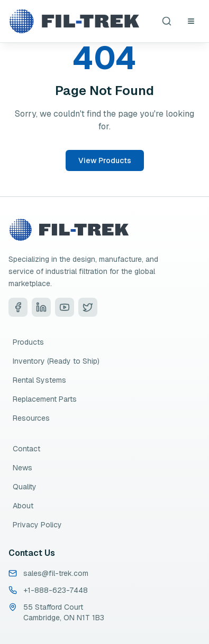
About (23, 506)
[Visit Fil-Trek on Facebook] (18, 307)
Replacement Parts (45, 399)
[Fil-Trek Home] (74, 21)
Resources (31, 418)
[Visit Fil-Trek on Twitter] (88, 307)
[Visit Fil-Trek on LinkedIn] (41, 307)
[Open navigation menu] (191, 21)
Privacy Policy (37, 525)
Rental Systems (39, 380)
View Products (105, 160)
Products (28, 342)
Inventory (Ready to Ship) (56, 361)
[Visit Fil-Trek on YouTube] (65, 307)
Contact (26, 449)
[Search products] (167, 21)
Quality (25, 487)
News (22, 468)
